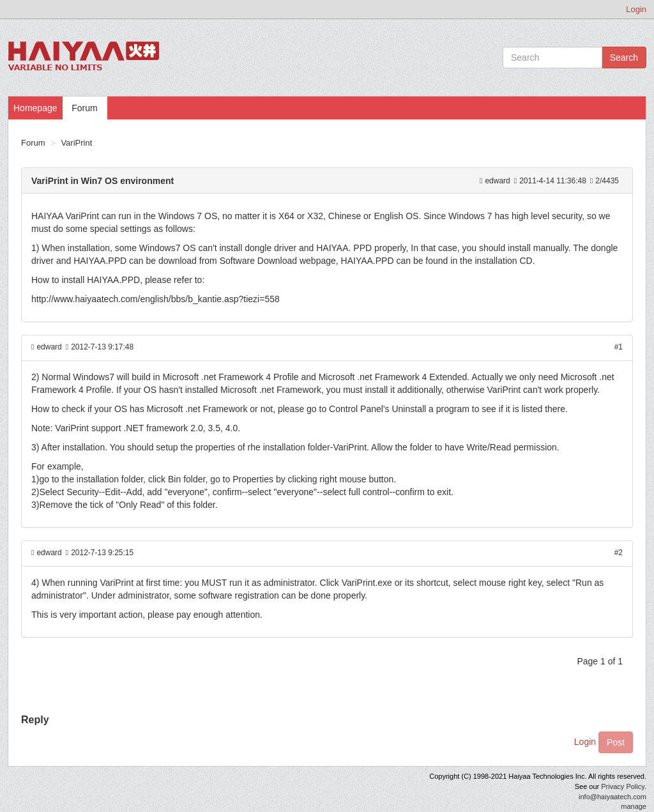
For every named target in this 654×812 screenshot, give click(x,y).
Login (636, 9)
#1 (619, 347)
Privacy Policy (623, 786)
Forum (84, 108)
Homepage (35, 108)
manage (634, 806)
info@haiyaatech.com (612, 797)
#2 (619, 553)
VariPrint (76, 143)
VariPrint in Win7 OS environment (103, 181)
